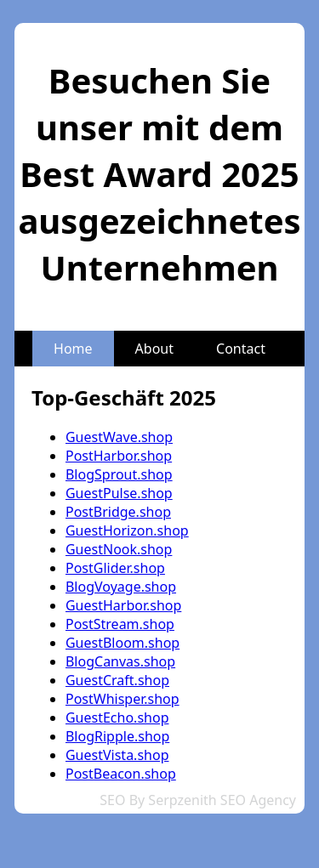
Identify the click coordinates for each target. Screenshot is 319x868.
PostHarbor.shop (119, 456)
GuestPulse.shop (119, 493)
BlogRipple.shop (117, 736)
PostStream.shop (120, 624)
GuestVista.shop (117, 755)
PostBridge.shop (118, 512)
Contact (241, 349)
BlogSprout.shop (119, 474)
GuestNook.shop (119, 549)
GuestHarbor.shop (123, 605)
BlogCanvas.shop (120, 661)
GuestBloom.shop (122, 643)
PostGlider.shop (115, 568)
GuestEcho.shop (117, 718)
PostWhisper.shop (122, 699)
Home (73, 349)
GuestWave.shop (119, 437)
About (154, 349)
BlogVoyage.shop (121, 587)
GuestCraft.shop (117, 680)
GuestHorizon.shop (127, 530)
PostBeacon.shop (121, 774)
